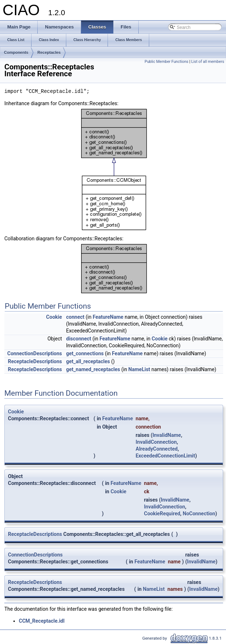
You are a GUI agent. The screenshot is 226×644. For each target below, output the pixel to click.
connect (75, 317)
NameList (139, 369)
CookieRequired (162, 514)
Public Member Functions (166, 62)
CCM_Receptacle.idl (42, 621)
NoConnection (199, 514)
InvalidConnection (156, 442)
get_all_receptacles (88, 361)
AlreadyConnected (156, 449)
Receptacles (49, 52)
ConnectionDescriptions (35, 353)
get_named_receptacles (93, 369)
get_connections (85, 353)
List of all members (208, 62)
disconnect (79, 339)
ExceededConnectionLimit (165, 456)
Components (16, 52)
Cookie (54, 317)
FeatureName (108, 317)
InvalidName (167, 435)
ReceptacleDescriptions (35, 361)
